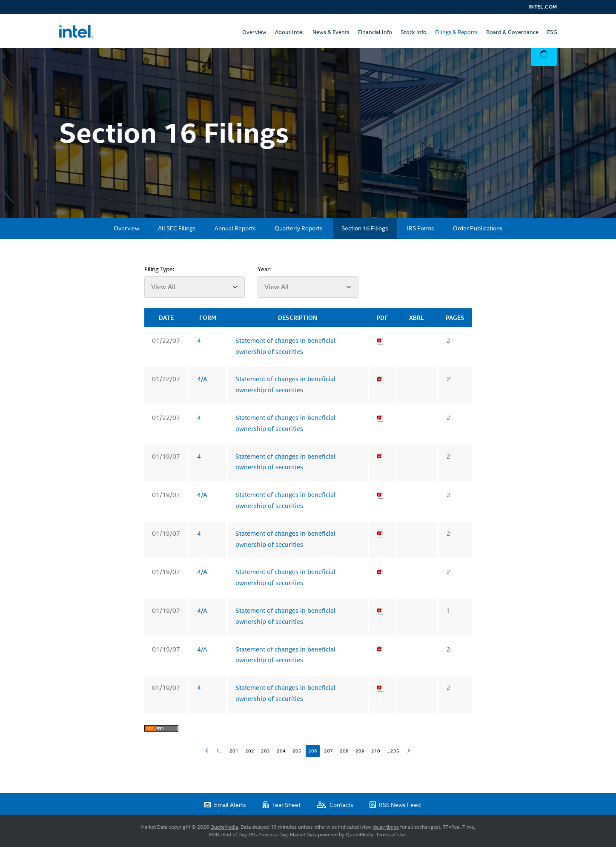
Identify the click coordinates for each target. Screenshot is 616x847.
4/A (202, 379)
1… (219, 751)
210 (376, 751)
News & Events (331, 32)
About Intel (289, 32)
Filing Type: (159, 269)
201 (234, 751)
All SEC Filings (177, 228)
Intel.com (543, 7)
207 (328, 751)
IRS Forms (421, 228)
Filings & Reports (456, 32)
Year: (264, 269)
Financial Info (375, 32)
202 (250, 751)
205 (297, 751)
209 (360, 751)
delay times (386, 827)
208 (344, 751)
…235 (393, 751)
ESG (552, 32)
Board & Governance (512, 32)
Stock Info (414, 32)
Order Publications (478, 228)
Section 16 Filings (365, 228)
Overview (254, 32)
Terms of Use (391, 835)
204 (281, 751)
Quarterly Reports (299, 228)
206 (313, 751)
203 (265, 751)
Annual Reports (235, 228)
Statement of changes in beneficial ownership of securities (285, 346)
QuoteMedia (224, 827)
